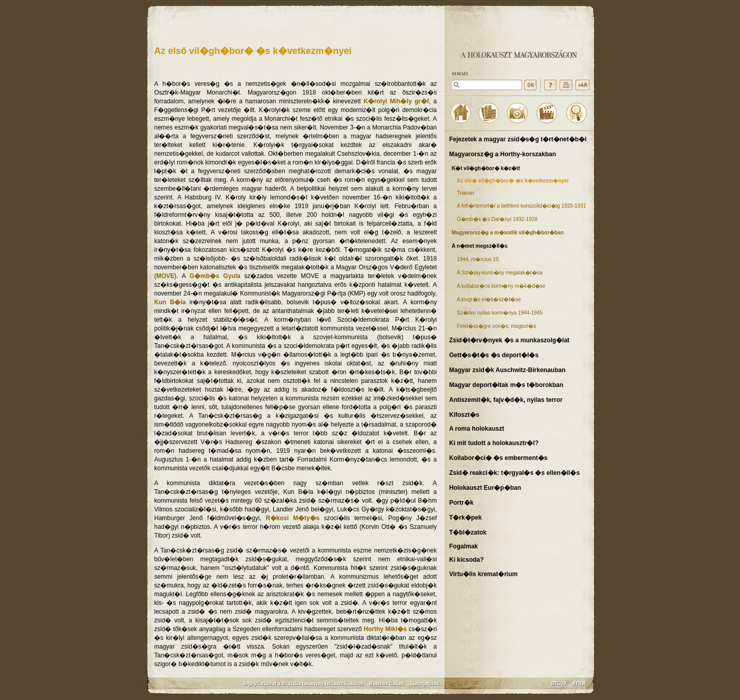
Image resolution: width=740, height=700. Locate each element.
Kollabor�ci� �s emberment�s (498, 458)
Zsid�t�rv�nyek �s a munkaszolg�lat (509, 340)
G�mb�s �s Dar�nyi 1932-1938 (497, 219)
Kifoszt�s (464, 415)
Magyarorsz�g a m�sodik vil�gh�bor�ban (508, 233)
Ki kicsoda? (466, 560)
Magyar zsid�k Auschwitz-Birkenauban (507, 370)
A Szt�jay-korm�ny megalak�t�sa (499, 273)
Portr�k (461, 503)
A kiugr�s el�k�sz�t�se (489, 299)
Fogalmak (464, 546)
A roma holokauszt (477, 429)
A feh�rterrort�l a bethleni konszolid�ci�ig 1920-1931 (521, 206)
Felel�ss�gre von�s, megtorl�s (496, 326)
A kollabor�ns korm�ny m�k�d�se (501, 286)
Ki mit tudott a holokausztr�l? (494, 443)
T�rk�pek (465, 518)
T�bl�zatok (468, 532)
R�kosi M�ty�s (293, 518)
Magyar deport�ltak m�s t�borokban (506, 385)
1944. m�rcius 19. (478, 259)
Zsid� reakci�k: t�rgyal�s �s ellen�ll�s (514, 473)
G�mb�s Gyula (215, 276)
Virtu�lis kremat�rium (483, 574)
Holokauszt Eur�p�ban (485, 488)
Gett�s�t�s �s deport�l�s (494, 355)
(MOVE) (165, 276)
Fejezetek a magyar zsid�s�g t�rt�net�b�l (518, 139)
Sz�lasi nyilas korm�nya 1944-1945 (500, 313)
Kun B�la (170, 302)
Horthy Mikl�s (385, 629)
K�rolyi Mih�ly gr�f (396, 101)
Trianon (466, 193)
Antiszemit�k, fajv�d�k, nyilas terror (506, 400)
